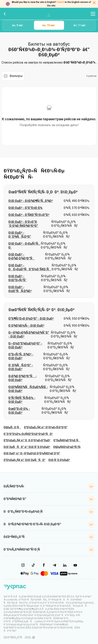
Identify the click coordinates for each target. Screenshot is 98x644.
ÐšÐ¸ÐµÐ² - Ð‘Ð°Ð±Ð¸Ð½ (26, 208)
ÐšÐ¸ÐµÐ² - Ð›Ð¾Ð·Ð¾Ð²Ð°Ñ (22, 256)
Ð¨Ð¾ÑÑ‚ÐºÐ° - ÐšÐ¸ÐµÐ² (21, 367)
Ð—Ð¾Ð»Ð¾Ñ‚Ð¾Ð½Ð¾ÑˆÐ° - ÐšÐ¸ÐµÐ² (29, 335)
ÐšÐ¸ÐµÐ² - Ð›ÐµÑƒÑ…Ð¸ (24, 246)
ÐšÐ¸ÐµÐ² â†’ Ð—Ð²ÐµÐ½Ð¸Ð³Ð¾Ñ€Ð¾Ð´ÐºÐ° (32, 453)
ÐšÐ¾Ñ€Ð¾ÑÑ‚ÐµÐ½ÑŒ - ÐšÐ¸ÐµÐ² (28, 389)
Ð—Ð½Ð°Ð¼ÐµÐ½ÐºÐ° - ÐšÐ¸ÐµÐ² (25, 345)
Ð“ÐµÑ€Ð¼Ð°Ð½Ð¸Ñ (67, 440)
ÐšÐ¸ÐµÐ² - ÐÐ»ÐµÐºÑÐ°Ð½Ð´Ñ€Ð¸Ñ (30, 267)
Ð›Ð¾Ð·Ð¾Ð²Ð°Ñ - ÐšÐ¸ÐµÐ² (23, 378)
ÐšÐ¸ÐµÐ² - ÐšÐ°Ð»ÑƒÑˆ (18, 278)
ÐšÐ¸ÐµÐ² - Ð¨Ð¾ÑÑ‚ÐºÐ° (20, 235)
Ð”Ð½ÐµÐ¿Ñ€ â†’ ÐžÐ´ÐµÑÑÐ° (25, 460)
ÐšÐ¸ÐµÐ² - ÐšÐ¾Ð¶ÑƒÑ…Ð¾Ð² (31, 201)
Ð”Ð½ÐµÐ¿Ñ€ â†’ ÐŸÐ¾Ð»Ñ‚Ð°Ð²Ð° (46, 427)
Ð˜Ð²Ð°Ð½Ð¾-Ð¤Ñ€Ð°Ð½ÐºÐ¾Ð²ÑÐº (28, 434)
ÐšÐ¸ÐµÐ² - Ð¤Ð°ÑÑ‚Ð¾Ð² (20, 289)
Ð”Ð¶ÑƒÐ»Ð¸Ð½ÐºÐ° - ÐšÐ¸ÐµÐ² (31, 319)
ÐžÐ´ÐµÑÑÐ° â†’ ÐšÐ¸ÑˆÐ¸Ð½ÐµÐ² (27, 447)
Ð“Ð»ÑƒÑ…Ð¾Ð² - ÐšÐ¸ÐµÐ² (21, 356)
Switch (61, 2)
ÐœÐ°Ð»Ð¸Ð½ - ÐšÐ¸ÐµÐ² (19, 411)
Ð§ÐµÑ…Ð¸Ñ (12, 427)
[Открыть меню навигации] (93, 14)
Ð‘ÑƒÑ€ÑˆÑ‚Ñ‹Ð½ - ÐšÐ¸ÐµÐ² (22, 400)
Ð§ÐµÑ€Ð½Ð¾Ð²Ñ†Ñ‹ (67, 447)
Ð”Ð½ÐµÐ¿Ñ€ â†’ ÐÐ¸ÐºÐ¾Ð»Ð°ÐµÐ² (27, 440)
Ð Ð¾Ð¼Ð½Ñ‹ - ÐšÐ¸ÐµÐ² (26, 326)
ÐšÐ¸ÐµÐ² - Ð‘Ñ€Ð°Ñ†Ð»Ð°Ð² (29, 215)
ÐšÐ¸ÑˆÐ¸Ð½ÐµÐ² (59, 460)
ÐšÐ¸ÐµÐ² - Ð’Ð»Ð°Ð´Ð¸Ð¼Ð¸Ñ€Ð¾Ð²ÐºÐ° (23, 224)
